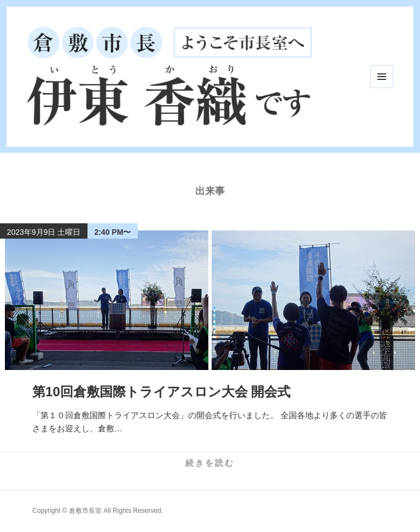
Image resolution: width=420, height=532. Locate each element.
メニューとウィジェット (382, 77)
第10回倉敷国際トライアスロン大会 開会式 (161, 392)
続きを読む (210, 463)
